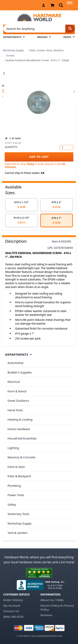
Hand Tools (15, 410)
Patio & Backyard (19, 476)
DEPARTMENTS (12, 37)
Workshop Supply (13, 50)
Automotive (15, 363)
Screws (10, 55)
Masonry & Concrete (21, 457)
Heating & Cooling (20, 419)
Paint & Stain (16, 467)
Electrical (14, 382)
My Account (12, 605)
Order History (13, 600)
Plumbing (14, 486)
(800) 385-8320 (13, 617)
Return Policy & (52, 605)
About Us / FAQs (52, 600)
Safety (12, 504)
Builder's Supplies (20, 372)
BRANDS (42, 37)
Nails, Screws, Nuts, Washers (47, 50)
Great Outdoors (18, 401)
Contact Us (11, 611)
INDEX (67, 37)
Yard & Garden (17, 533)
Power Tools (16, 495)
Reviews (46, 615)
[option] (22, 205)
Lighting (13, 448)
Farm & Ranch (17, 391)
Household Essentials (22, 438)
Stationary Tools (18, 514)
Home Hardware (19, 429)
